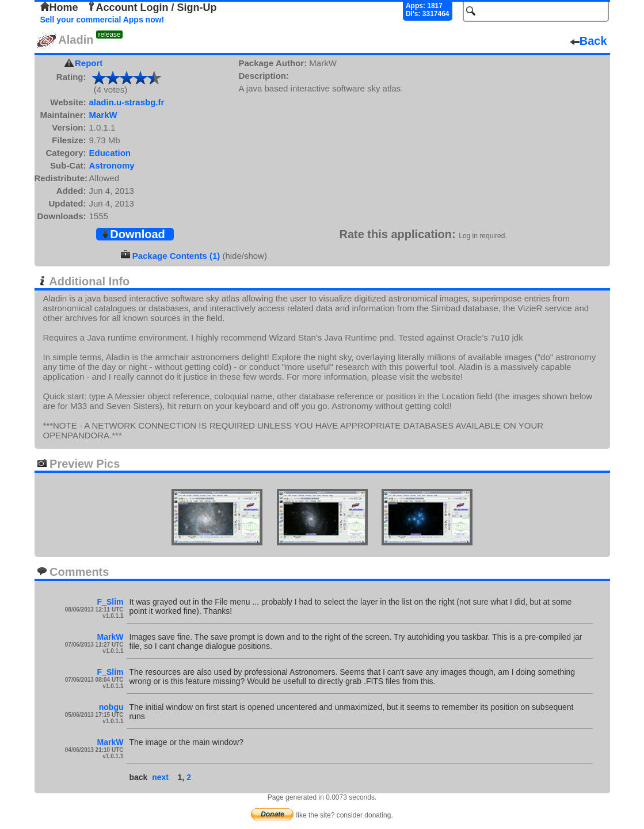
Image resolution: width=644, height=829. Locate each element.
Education (110, 153)
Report (89, 63)
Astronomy (112, 165)
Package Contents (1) (176, 256)
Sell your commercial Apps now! (102, 20)
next (160, 777)
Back (589, 41)
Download (133, 234)
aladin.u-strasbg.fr (127, 102)
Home (59, 7)
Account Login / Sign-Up (152, 7)
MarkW (103, 115)
